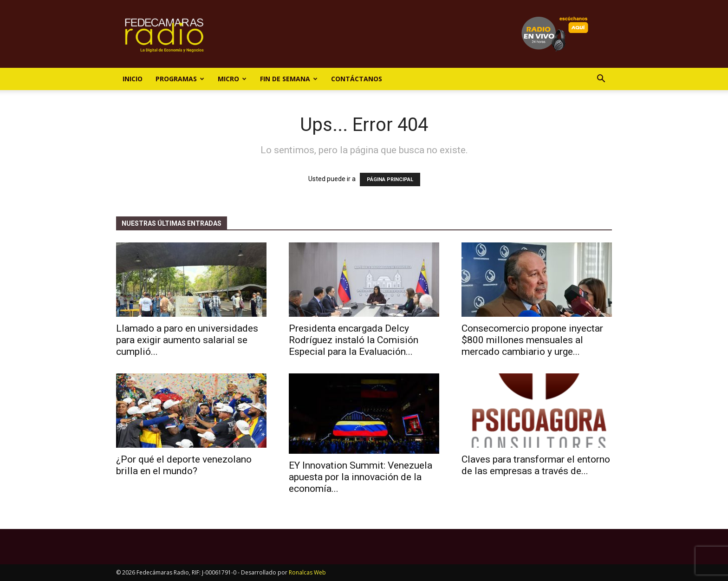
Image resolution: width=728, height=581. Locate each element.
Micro (232, 79)
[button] (601, 80)
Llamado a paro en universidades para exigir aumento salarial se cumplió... (187, 340)
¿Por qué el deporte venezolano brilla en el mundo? (184, 465)
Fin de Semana (289, 79)
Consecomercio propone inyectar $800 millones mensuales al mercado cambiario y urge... (532, 340)
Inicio (133, 79)
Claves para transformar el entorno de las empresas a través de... (536, 465)
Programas (180, 79)
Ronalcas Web (307, 572)
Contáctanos (357, 79)
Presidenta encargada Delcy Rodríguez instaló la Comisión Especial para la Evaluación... (354, 340)
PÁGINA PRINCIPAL (390, 180)
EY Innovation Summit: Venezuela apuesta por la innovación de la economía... (361, 477)
